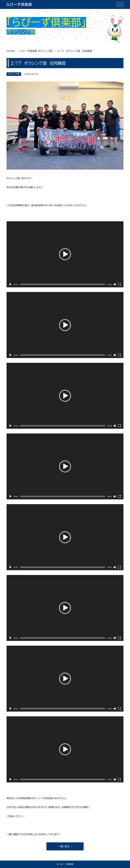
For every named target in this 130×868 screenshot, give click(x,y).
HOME (11, 51)
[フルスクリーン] (120, 284)
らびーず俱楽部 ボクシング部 (36, 51)
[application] (65, 254)
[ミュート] (115, 284)
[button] (65, 254)
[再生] (10, 284)
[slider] (63, 284)
